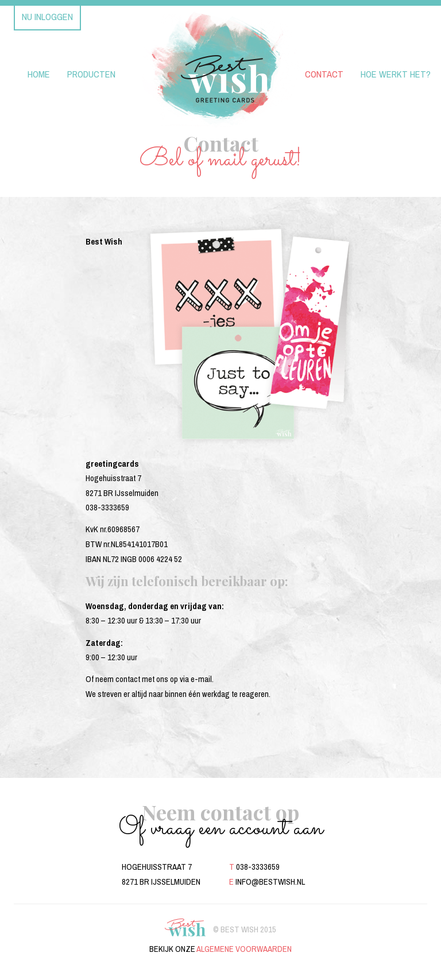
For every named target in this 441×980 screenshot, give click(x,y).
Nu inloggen (47, 17)
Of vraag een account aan (221, 828)
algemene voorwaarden (244, 949)
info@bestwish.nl (270, 882)
